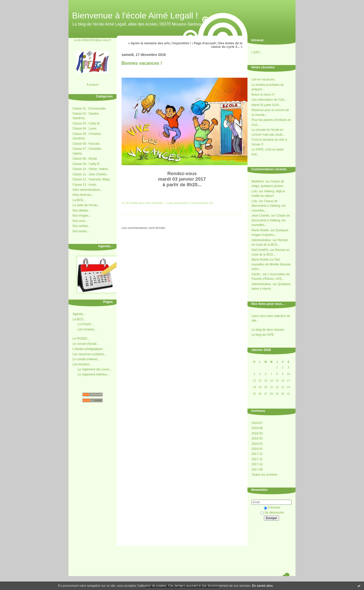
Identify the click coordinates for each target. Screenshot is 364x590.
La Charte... (86, 324)
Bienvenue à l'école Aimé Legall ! (135, 15)
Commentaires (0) (201, 203)
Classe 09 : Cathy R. (86, 164)
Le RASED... (81, 339)
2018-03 (257, 438)
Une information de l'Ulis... (269, 100)
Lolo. (255, 191)
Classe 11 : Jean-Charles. (90, 174)
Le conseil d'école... (86, 344)
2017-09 (257, 470)
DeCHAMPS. (260, 250)
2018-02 (257, 444)
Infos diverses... (83, 195)
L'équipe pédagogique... (89, 349)
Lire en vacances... (264, 79)
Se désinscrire (272, 513)
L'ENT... (257, 52)
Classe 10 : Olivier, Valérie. (91, 169)
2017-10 (257, 464)
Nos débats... (82, 210)
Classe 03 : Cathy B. (86, 123)
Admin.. (257, 274)
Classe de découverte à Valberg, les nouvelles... (269, 206)
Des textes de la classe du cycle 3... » (227, 45)
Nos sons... (80, 221)
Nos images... (82, 216)
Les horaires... (87, 329)
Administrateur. (262, 240)
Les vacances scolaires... (89, 354)
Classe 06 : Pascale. (86, 144)
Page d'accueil (205, 43)
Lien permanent (178, 203)
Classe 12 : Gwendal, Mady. (91, 179)
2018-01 (257, 449)
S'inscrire (272, 508)
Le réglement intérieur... (94, 374)
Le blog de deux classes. (268, 330)
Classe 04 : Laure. (85, 129)
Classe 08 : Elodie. (85, 159)
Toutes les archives (264, 475)
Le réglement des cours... (95, 369)
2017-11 (257, 459)
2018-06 (257, 428)
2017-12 (257, 454)
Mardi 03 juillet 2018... (266, 105)
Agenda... (79, 314)
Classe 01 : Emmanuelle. (89, 109)
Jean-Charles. (261, 216)
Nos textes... (81, 231)
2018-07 (257, 423)
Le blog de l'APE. (263, 335)
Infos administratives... (88, 190)
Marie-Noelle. (260, 230)
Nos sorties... (81, 226)
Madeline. (258, 181)
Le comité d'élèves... (86, 359)
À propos (92, 84)
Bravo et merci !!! (263, 95)
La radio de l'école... (86, 205)
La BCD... (79, 200)
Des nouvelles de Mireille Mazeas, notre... (271, 264)
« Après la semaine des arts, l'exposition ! (160, 43)
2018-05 (257, 433)
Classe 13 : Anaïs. (85, 185)
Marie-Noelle (260, 260)
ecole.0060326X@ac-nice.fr (92, 40)
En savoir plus (262, 586)
